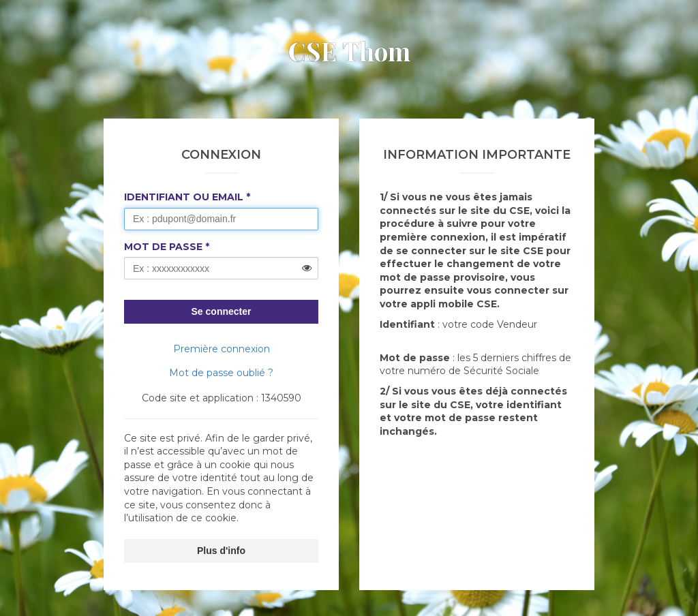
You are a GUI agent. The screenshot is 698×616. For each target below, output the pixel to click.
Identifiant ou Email (184, 197)
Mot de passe (163, 247)
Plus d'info (221, 551)
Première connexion (222, 349)
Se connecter (222, 311)
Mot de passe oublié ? (221, 373)
